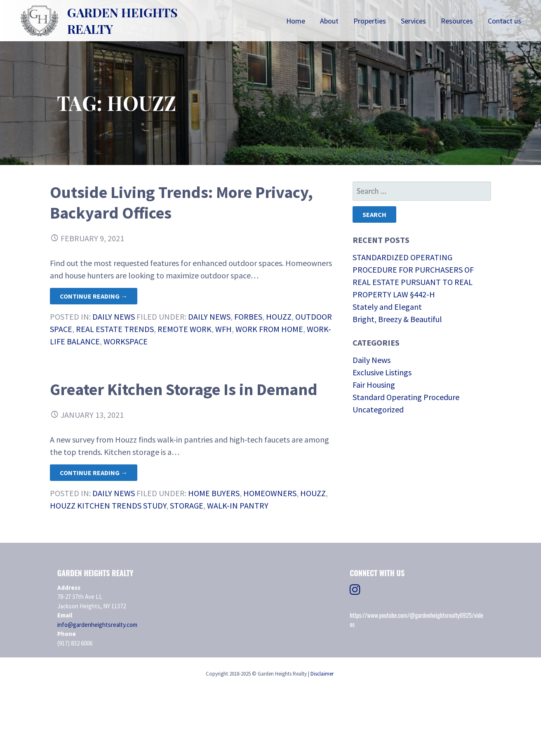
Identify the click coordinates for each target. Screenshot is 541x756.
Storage (187, 505)
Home (296, 21)
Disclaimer (322, 674)
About (329, 21)
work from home (269, 329)
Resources (457, 21)
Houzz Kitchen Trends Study (108, 505)
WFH (223, 329)
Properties (370, 21)
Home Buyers (214, 493)
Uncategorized (378, 409)
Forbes (248, 317)
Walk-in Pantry (238, 505)
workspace (126, 341)
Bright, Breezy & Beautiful (397, 319)
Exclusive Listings (382, 372)
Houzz (279, 317)
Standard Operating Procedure (406, 397)
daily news (209, 317)
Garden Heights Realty (122, 21)
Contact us (505, 21)
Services (413, 21)
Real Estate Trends (115, 329)
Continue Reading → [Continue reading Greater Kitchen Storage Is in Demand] (94, 473)
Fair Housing (374, 385)
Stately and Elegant (387, 307)
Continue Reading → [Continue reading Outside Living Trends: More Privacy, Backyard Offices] (94, 296)
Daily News (114, 317)
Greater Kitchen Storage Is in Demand (184, 389)
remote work (185, 329)
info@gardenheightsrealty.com (97, 625)
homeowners (270, 493)
